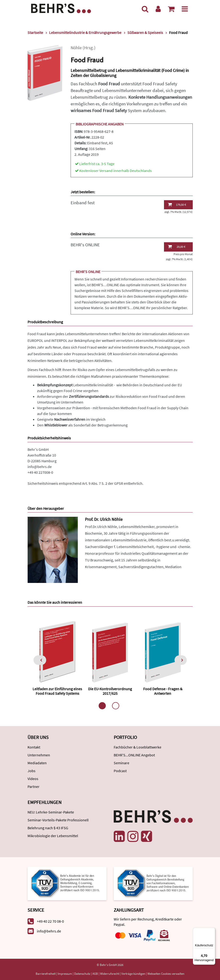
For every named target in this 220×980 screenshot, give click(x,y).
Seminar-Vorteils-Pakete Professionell (58, 820)
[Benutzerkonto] (158, 9)
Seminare (121, 763)
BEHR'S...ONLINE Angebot (134, 755)
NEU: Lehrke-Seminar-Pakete (51, 812)
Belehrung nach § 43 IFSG (48, 828)
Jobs (31, 771)
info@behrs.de (40, 467)
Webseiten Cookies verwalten (166, 974)
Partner (34, 786)
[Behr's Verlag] (61, 8)
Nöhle (76, 48)
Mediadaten (37, 763)
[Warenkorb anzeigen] (171, 9)
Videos (33, 779)
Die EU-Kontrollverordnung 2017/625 (110, 691)
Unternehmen (39, 755)
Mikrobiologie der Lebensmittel (53, 836)
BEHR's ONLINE (85, 245)
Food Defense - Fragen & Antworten (163, 691)
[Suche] (145, 9)
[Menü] (185, 9)
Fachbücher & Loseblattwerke (138, 747)
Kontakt (34, 747)
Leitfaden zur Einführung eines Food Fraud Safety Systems (57, 691)
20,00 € (177, 247)
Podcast (120, 771)
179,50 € (177, 205)
